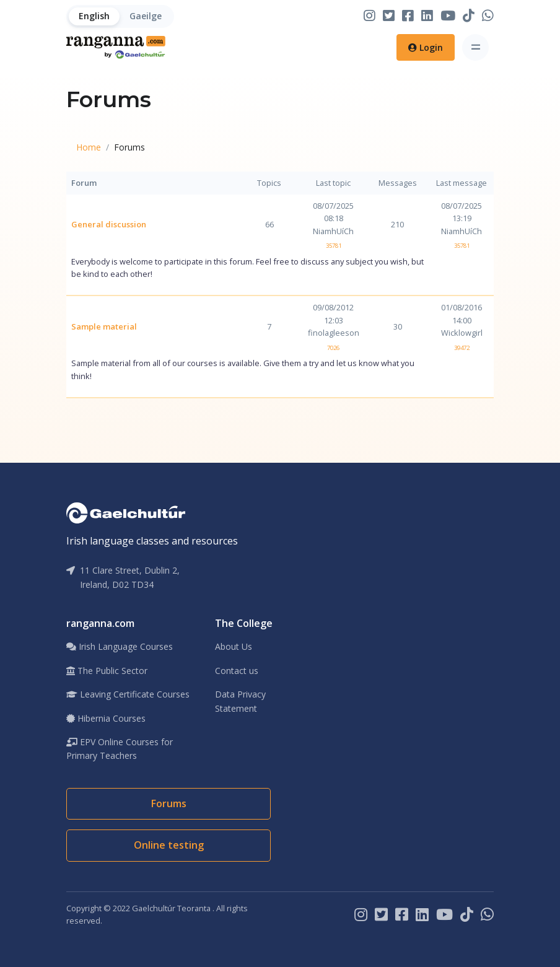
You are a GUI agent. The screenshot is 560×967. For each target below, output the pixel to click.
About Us (234, 646)
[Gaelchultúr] (126, 512)
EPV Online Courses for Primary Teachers (120, 749)
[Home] (116, 47)
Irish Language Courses (120, 646)
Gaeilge (146, 16)
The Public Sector (107, 671)
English (94, 16)
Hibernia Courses (106, 718)
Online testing (169, 845)
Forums (169, 803)
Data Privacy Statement (240, 701)
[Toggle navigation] (475, 47)
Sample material (104, 326)
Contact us (237, 671)
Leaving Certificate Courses (128, 694)
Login (426, 47)
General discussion (109, 224)
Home (89, 147)
